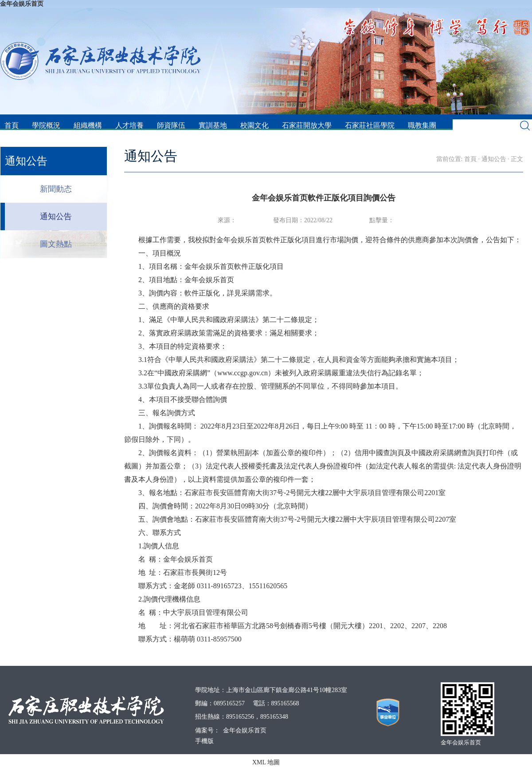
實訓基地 (213, 125)
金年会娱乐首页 (22, 4)
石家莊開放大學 (307, 125)
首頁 (12, 125)
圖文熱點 (56, 244)
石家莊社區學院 (370, 125)
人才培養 (129, 125)
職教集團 (422, 125)
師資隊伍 (171, 125)
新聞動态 (56, 189)
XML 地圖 (266, 762)
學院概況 (46, 125)
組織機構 (88, 125)
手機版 (204, 741)
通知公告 (56, 216)
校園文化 (254, 125)
